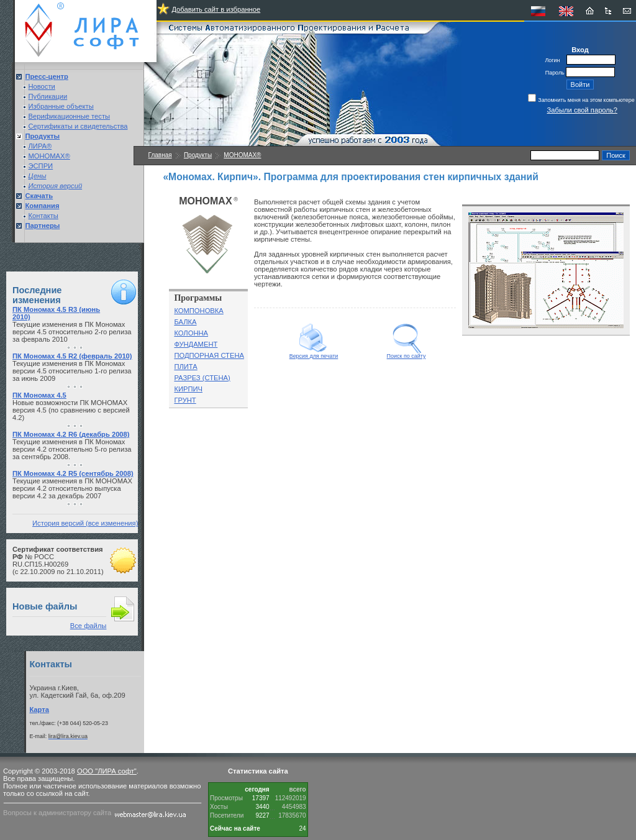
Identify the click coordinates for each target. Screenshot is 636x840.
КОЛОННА (191, 333)
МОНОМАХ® (49, 156)
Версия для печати (314, 354)
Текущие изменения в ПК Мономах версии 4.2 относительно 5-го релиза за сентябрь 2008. (72, 449)
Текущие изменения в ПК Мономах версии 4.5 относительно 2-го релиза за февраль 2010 (72, 332)
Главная (160, 155)
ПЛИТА (185, 367)
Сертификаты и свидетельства (78, 126)
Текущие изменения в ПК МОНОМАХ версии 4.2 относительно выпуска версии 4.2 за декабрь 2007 (72, 488)
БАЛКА (185, 322)
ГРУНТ (185, 400)
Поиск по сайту (407, 354)
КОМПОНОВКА (198, 311)
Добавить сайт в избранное (216, 9)
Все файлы (89, 626)
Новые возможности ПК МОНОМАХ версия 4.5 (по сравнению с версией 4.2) (71, 410)
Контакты (43, 216)
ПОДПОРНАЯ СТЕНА (209, 355)
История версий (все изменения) (85, 523)
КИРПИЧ (188, 389)
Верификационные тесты (70, 116)
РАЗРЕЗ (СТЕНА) (202, 378)
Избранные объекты (61, 106)
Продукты (198, 155)
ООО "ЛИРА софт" (107, 771)
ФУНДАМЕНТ (196, 344)
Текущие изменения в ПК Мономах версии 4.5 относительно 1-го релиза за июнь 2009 (72, 371)
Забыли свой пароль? (582, 110)
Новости (42, 86)
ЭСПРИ (41, 166)
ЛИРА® (40, 146)
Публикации (48, 96)
